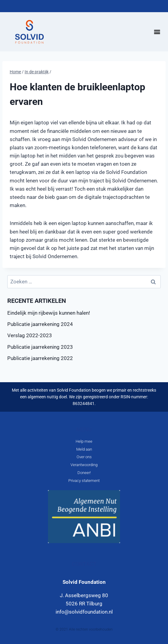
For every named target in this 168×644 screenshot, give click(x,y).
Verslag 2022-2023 (30, 335)
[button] (157, 32)
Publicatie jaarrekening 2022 (40, 358)
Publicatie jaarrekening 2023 (40, 347)
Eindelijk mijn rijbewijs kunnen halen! (49, 313)
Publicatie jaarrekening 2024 (40, 324)
